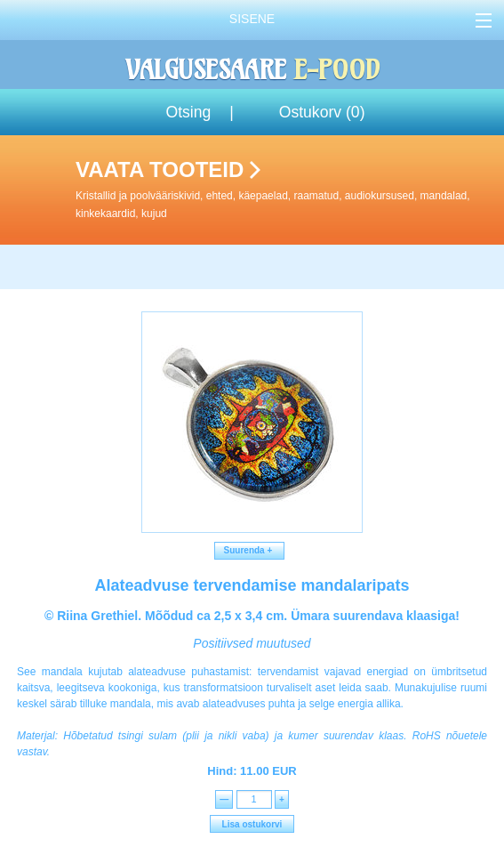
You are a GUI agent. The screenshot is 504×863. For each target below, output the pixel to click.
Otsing (188, 112)
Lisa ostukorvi (252, 824)
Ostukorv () (322, 112)
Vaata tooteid (286, 190)
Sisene (252, 19)
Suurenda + (249, 550)
